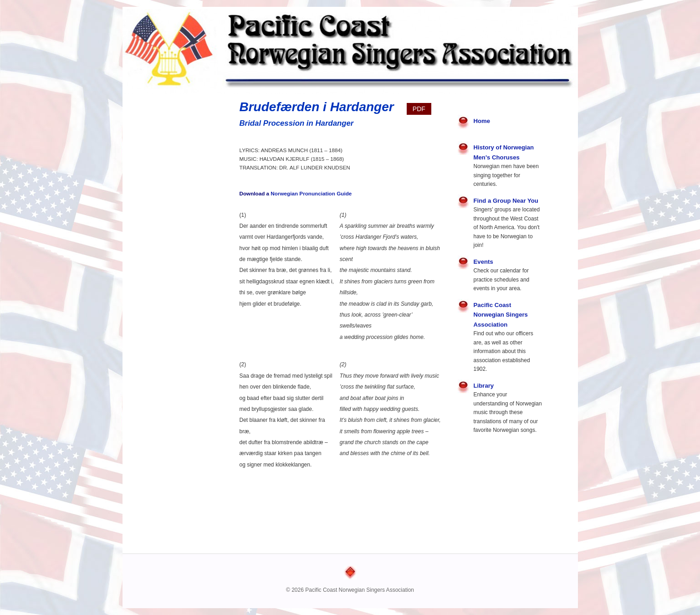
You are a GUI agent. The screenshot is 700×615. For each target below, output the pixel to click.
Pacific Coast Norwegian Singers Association (501, 315)
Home (482, 121)
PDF (419, 109)
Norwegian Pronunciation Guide (311, 193)
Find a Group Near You (506, 201)
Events (483, 262)
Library (484, 386)
